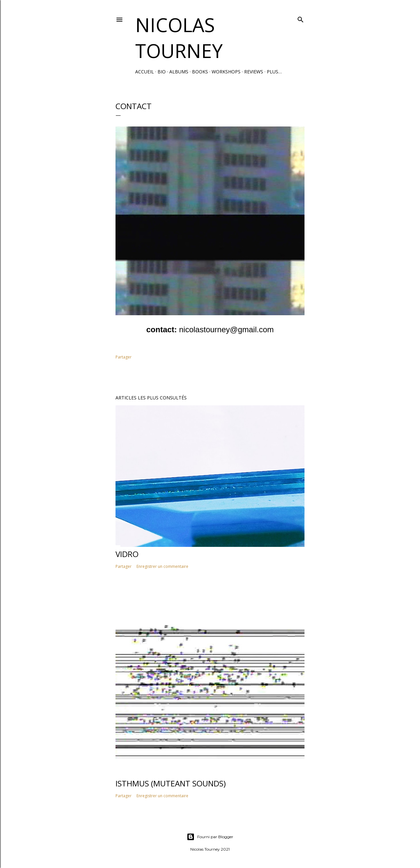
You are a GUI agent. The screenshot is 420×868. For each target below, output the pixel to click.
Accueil (145, 72)
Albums (179, 72)
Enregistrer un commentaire (162, 566)
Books (200, 72)
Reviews (254, 72)
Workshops (226, 72)
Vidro (127, 554)
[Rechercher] (301, 18)
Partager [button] (124, 357)
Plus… (274, 72)
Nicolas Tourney (179, 38)
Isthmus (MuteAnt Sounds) (171, 783)
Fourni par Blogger (210, 837)
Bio (162, 72)
